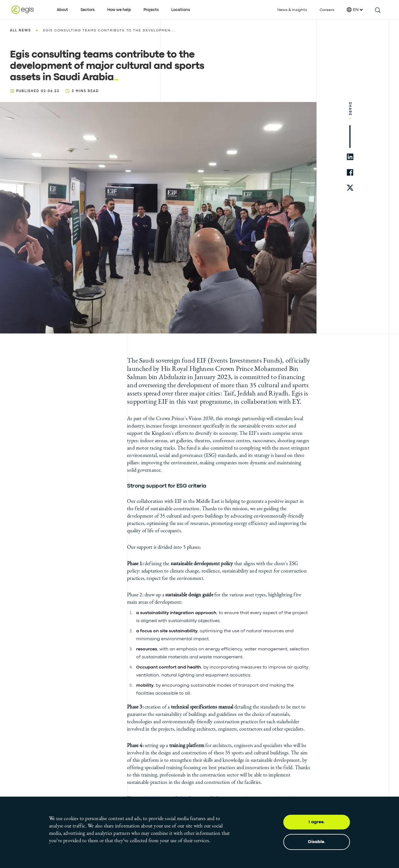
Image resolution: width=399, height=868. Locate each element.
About (62, 10)
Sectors (88, 10)
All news (20, 31)
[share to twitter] (350, 188)
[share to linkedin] (350, 157)
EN (355, 10)
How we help (119, 10)
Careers (327, 10)
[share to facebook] (350, 172)
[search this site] (377, 10)
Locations (181, 10)
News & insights (292, 10)
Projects (151, 10)
